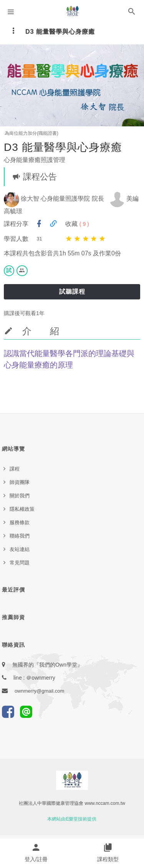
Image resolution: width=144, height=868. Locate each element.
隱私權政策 (22, 509)
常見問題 (20, 563)
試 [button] (9, 270)
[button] (132, 13)
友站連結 (20, 549)
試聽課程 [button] (72, 292)
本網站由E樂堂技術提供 (72, 819)
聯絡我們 (20, 536)
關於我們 (20, 496)
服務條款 (20, 522)
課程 (15, 469)
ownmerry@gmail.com (40, 691)
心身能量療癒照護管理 (35, 160)
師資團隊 (20, 482)
